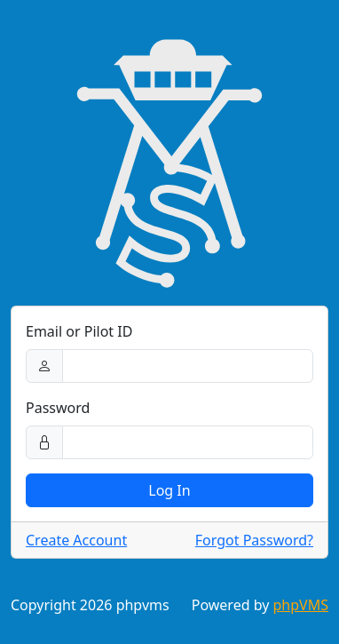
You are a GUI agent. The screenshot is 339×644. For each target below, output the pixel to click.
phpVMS (301, 605)
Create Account (76, 540)
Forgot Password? (254, 540)
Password (58, 408)
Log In (169, 490)
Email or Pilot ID (79, 331)
